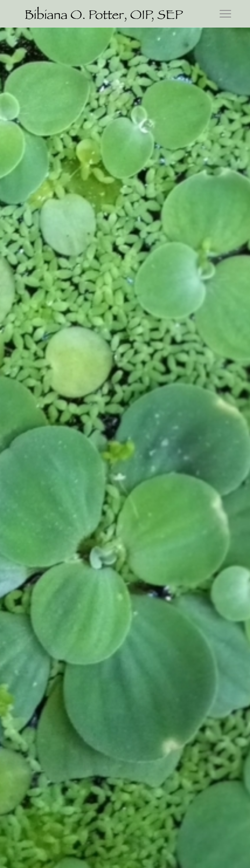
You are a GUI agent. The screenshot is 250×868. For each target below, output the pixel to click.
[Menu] (222, 13)
